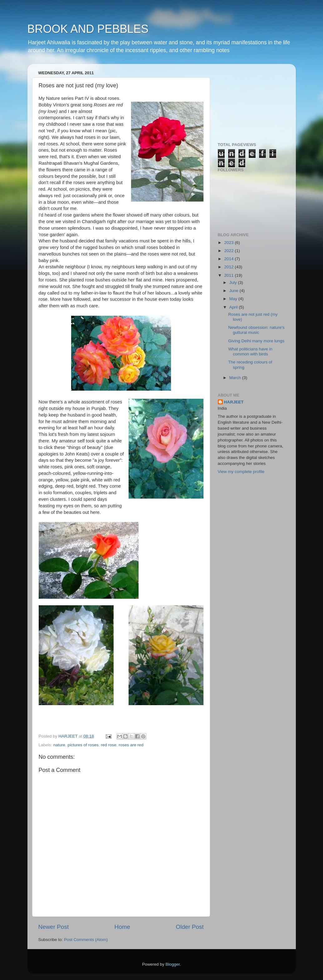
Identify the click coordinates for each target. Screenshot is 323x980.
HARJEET (234, 402)
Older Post (190, 927)
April (234, 307)
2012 (229, 267)
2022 (229, 251)
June (235, 291)
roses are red (131, 745)
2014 (229, 259)
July (234, 283)
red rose (109, 745)
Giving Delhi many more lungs (256, 341)
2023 (229, 243)
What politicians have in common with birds (250, 351)
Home (122, 927)
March (236, 378)
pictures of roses (83, 745)
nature (59, 745)
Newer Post (54, 927)
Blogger (173, 964)
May (234, 299)
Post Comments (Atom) (86, 940)
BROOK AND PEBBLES (88, 29)
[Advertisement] (249, 100)
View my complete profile (241, 472)
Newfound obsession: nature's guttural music (256, 330)
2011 (229, 275)
